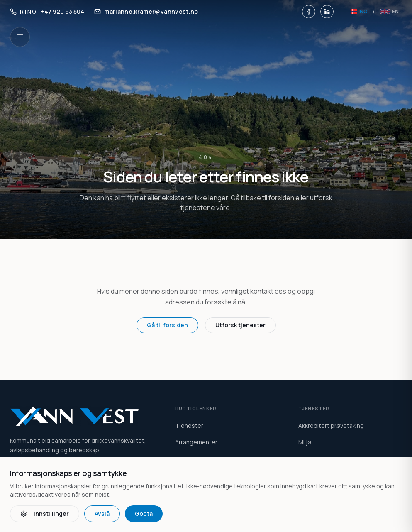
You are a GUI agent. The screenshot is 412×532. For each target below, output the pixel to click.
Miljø (305, 442)
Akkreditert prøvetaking (331, 425)
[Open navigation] (20, 37)
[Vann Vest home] (83, 416)
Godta (144, 514)
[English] (389, 12)
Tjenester (189, 425)
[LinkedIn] (327, 12)
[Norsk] (359, 12)
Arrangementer (196, 442)
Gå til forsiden (167, 325)
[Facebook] (309, 12)
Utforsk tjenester (240, 325)
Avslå (102, 514)
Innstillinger (45, 514)
